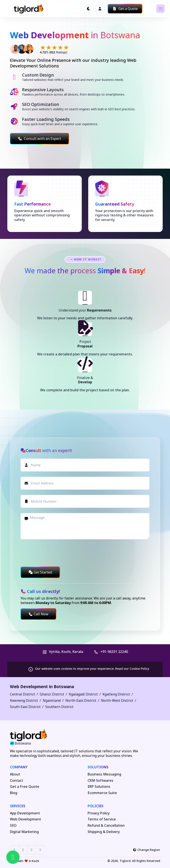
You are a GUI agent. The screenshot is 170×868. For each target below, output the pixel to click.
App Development (25, 813)
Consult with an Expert (39, 139)
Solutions (98, 767)
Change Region (147, 850)
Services (18, 806)
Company (19, 767)
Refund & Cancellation (106, 826)
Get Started (40, 572)
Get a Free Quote (25, 787)
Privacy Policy (99, 813)
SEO (13, 826)
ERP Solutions (99, 787)
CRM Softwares (100, 781)
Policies (95, 806)
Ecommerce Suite (102, 793)
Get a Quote (125, 9)
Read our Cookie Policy (132, 669)
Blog (14, 793)
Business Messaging (104, 774)
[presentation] (53, 553)
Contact (17, 781)
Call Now (38, 614)
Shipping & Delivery (104, 832)
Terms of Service (102, 819)
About (15, 774)
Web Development (25, 819)
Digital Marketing (24, 832)
